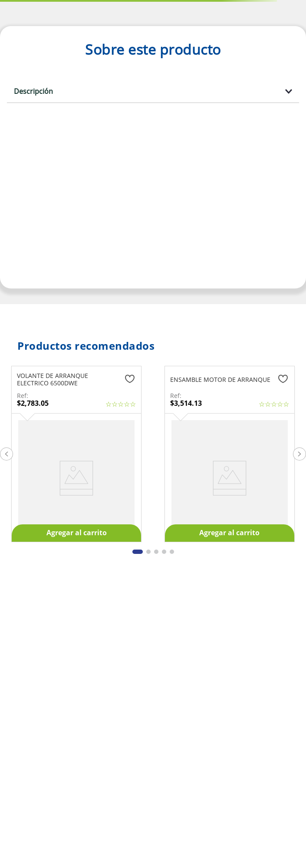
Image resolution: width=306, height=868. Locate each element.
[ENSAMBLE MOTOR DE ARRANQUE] (230, 454)
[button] (7, 454)
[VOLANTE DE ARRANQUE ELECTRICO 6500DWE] (76, 454)
